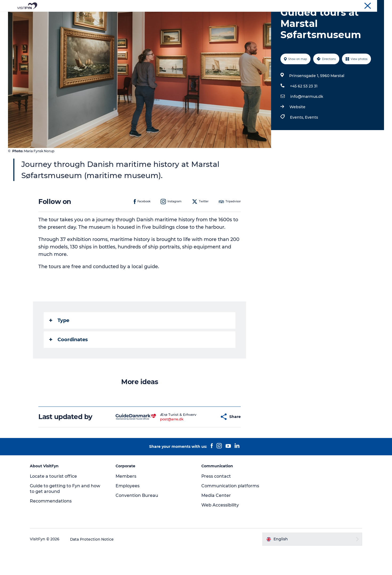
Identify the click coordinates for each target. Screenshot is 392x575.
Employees (128, 511)
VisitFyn (321, 5)
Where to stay (251, 17)
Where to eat (216, 17)
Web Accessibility (220, 530)
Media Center (216, 521)
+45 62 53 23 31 (304, 111)
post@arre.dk (158, 444)
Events (311, 143)
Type (60, 346)
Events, (297, 143)
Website (297, 132)
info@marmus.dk (307, 122)
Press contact (216, 502)
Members (126, 502)
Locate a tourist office (55, 502)
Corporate (340, 5)
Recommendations (52, 526)
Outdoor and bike (177, 17)
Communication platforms (230, 511)
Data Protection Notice (93, 565)
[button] (203, 442)
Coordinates (69, 365)
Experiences (139, 17)
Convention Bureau (369, 5)
